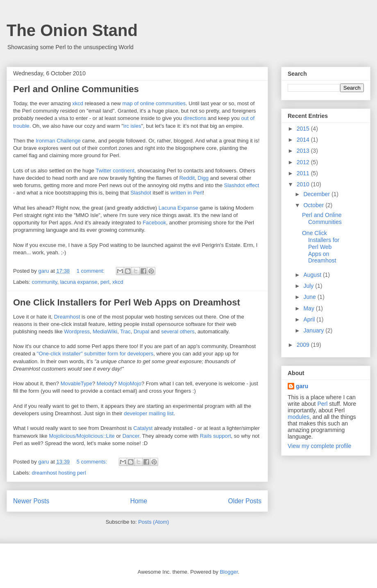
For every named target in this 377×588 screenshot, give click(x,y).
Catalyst (143, 428)
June (310, 297)
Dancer (131, 436)
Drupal (141, 331)
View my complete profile (319, 446)
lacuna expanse (79, 282)
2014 (304, 140)
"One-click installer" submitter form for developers (95, 354)
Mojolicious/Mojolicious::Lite (82, 436)
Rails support (216, 436)
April (310, 319)
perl (105, 282)
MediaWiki (105, 331)
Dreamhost (67, 317)
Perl (322, 404)
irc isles (132, 126)
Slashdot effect (242, 185)
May (309, 308)
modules (299, 417)
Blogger (229, 572)
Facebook (154, 223)
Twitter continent (115, 171)
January (314, 330)
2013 (304, 151)
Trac (125, 331)
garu (302, 386)
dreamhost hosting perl (59, 473)
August (313, 275)
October (314, 205)
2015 (304, 129)
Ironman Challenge (58, 141)
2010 (304, 184)
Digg (203, 178)
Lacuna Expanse (178, 208)
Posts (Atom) (153, 522)
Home (139, 501)
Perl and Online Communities (76, 89)
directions (195, 118)
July (309, 286)
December (317, 194)
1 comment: (91, 271)
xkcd (78, 103)
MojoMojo (130, 383)
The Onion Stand (72, 30)
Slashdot (141, 193)
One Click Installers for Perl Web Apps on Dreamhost (127, 302)
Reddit (187, 178)
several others (178, 331)
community (45, 282)
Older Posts (245, 501)
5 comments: (93, 462)
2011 (304, 173)
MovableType (76, 383)
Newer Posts (31, 501)
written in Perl (187, 193)
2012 (304, 162)
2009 (304, 345)
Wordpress (77, 331)
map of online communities (154, 103)
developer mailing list (149, 413)
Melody (105, 383)
